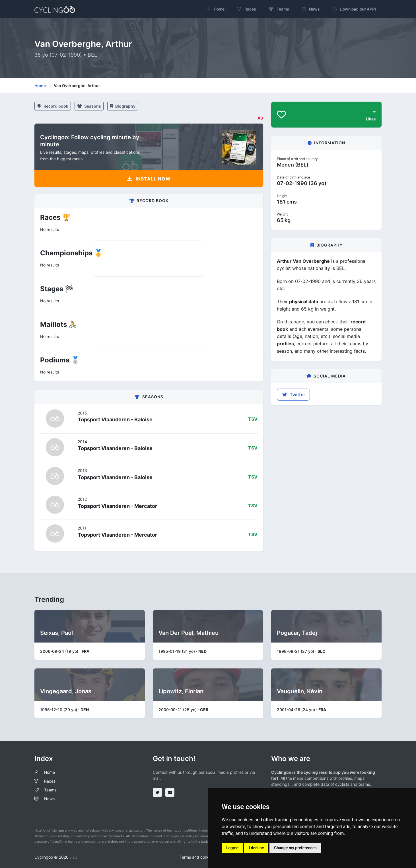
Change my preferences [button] (295, 848)
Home (40, 86)
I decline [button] (256, 848)
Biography (123, 106)
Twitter (293, 395)
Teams (50, 790)
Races (50, 781)
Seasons (89, 106)
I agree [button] (232, 848)
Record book (53, 106)
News (49, 799)
